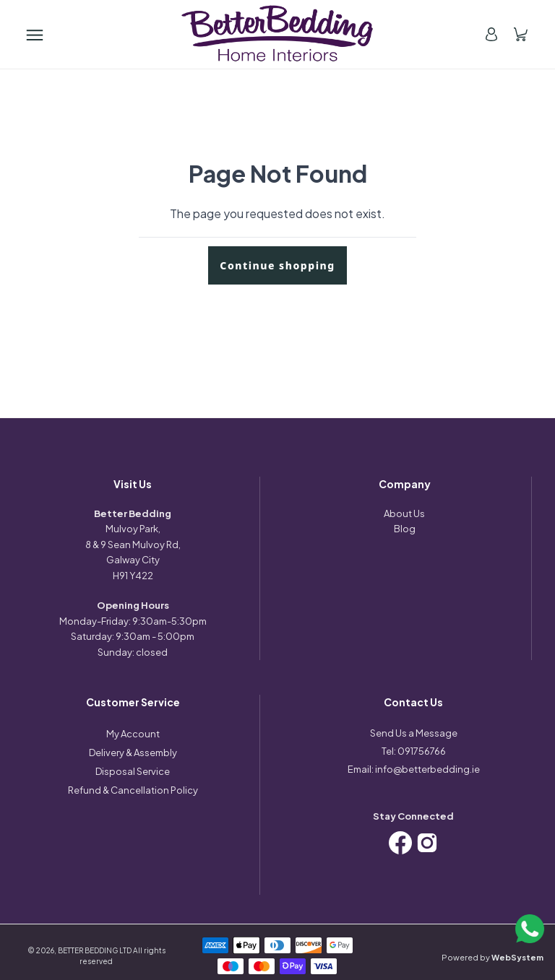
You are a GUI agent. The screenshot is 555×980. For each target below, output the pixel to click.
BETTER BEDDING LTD (95, 950)
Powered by (492, 957)
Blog (405, 529)
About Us (404, 513)
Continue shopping (277, 265)
